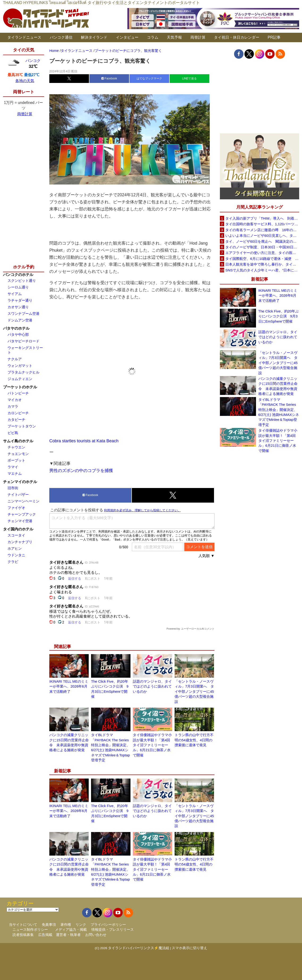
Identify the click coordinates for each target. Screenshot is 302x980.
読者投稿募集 (23, 935)
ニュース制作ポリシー (30, 929)
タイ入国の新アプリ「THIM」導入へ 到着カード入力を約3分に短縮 (262, 218)
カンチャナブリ (20, 542)
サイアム (15, 294)
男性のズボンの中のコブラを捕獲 (81, 471)
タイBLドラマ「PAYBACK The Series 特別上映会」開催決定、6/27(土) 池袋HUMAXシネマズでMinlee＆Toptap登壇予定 (279, 412)
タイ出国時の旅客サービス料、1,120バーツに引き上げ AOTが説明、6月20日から (262, 224)
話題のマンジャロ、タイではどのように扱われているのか (152, 686)
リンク (81, 925)
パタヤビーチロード (23, 341)
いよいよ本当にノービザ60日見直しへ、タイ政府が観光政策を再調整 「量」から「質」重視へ (262, 236)
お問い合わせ (96, 935)
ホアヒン (15, 548)
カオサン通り (18, 307)
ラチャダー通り (20, 300)
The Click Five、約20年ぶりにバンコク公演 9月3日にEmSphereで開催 (279, 316)
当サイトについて (23, 925)
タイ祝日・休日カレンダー (237, 37)
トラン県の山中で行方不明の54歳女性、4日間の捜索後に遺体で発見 (194, 740)
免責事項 (49, 925)
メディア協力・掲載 (71, 929)
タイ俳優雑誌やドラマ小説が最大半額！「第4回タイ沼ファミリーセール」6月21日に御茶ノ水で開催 (152, 745)
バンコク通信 (61, 37)
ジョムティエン (20, 379)
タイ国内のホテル (18, 529)
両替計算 (198, 37)
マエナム (15, 474)
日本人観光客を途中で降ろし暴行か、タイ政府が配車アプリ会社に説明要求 (262, 264)
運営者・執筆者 (68, 935)
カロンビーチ (18, 413)
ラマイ (13, 467)
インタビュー (127, 37)
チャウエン (16, 447)
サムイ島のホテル (18, 441)
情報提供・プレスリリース (113, 929)
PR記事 (274, 37)
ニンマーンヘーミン (23, 501)
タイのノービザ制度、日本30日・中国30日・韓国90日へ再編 (262, 247)
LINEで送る (190, 78)
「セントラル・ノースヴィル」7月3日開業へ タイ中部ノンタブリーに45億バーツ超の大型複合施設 (194, 691)
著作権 (66, 925)
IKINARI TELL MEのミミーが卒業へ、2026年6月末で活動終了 (69, 686)
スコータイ (16, 535)
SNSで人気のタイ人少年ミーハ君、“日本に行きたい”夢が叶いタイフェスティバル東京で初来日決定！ (262, 270)
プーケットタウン (22, 426)
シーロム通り (18, 287)
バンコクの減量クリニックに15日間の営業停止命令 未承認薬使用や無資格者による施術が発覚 (278, 386)
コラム (153, 37)
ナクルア (15, 359)
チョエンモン (18, 454)
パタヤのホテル (16, 328)
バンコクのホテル (18, 275)
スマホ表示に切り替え (189, 948)
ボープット (16, 460)
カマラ (13, 406)
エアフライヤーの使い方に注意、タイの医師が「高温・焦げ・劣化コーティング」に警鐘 (262, 253)
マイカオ (15, 400)
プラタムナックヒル (23, 372)
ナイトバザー (18, 494)
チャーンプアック (22, 514)
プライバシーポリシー (108, 925)
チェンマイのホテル (20, 482)
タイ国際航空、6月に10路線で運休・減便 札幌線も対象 (262, 259)
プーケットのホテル (20, 387)
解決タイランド (94, 37)
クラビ (13, 562)
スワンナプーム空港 (23, 314)
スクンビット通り (22, 281)
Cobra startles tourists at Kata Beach (84, 441)
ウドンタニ (16, 555)
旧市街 (13, 488)
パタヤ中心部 (18, 334)
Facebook (109, 78)
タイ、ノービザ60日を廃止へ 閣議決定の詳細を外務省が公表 (262, 241)
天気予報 (174, 37)
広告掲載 (45, 935)
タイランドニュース (24, 37)
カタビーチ (16, 420)
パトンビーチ (18, 393)
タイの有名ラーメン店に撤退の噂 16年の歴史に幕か (262, 230)
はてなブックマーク (149, 78)
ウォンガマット (20, 366)
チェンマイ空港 (20, 521)
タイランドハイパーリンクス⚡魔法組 (139, 948)
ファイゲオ (16, 508)
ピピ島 (13, 433)
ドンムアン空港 (20, 320)
